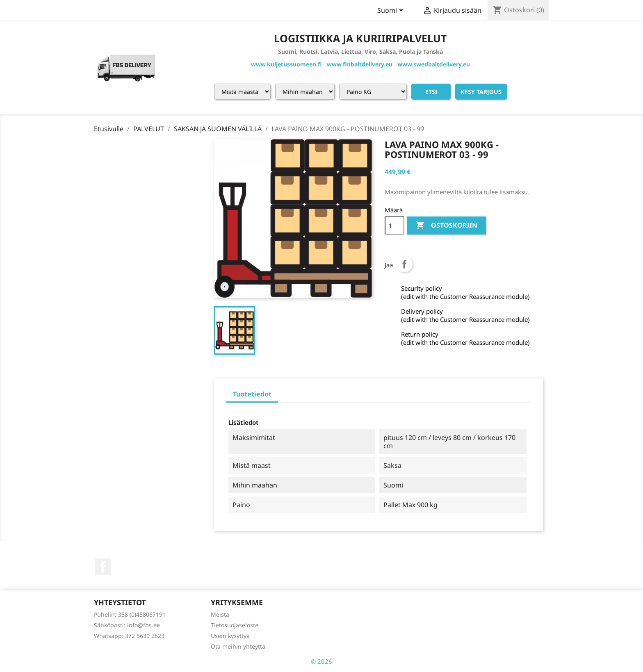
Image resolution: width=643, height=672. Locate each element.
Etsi (431, 92)
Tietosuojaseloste (235, 625)
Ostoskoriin (446, 226)
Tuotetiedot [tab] (252, 394)
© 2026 (321, 661)
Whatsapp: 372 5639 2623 (129, 636)
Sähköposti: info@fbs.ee (127, 625)
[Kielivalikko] (392, 11)
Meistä (220, 614)
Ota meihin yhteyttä (238, 646)
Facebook (103, 567)
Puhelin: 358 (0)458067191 (130, 614)
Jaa (404, 264)
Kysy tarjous (481, 92)
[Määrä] (394, 226)
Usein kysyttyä (230, 636)
